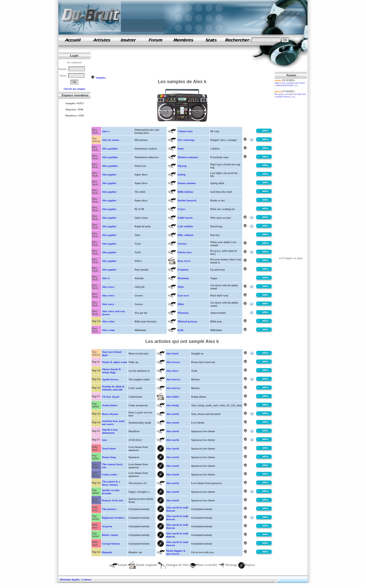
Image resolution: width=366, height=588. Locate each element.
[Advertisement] (184, 61)
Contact (87, 579)
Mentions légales (70, 579)
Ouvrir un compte (75, 89)
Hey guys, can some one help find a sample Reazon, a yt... (290, 95)
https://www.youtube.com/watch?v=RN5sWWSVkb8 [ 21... (290, 84)
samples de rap (73, 40)
